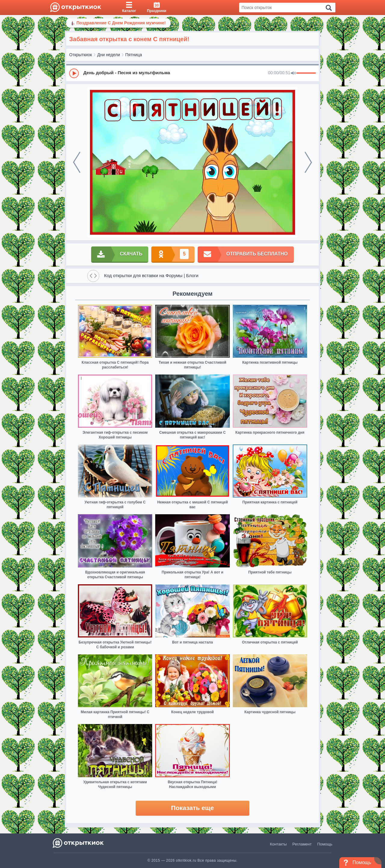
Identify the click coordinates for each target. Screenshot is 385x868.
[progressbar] (306, 73)
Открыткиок (81, 55)
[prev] (77, 162)
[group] (192, 73)
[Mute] (293, 73)
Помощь (325, 844)
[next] (308, 162)
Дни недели (109, 55)
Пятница (134, 55)
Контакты (278, 844)
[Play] (74, 73)
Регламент (302, 844)
